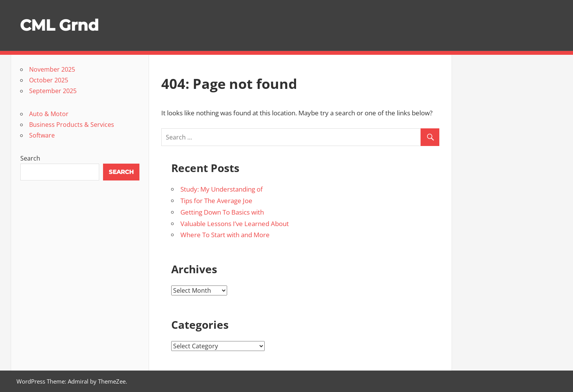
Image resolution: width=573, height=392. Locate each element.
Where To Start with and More (225, 235)
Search (30, 158)
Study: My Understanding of (222, 189)
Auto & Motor (49, 114)
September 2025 (53, 91)
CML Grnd (59, 25)
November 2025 (52, 69)
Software (42, 135)
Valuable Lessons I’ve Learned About (235, 224)
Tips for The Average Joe (216, 201)
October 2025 (49, 80)
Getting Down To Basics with (222, 212)
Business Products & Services (72, 125)
